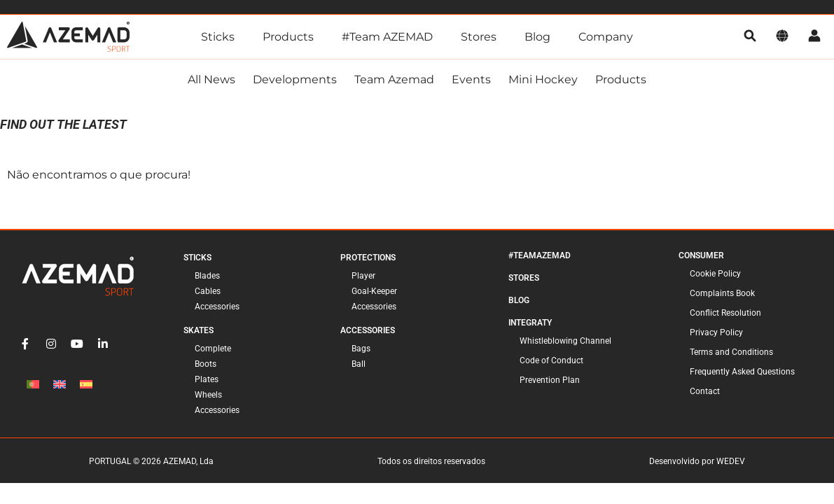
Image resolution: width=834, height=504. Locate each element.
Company (606, 37)
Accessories (217, 309)
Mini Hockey (543, 82)
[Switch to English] (60, 387)
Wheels (208, 398)
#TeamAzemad (540, 258)
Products (288, 37)
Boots (206, 367)
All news (211, 82)
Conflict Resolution (725, 316)
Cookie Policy (715, 276)
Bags (361, 351)
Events (471, 82)
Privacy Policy (716, 335)
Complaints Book (722, 296)
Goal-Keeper (374, 294)
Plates (207, 382)
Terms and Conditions (731, 355)
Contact (705, 394)
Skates (199, 333)
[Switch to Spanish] (86, 387)
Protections (368, 260)
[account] (814, 37)
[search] (750, 37)
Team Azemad (394, 82)
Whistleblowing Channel (565, 344)
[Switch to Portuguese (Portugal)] (33, 387)
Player (363, 279)
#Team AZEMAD (387, 37)
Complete (213, 351)
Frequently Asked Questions (742, 374)
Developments (295, 82)
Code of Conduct (551, 363)
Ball (359, 367)
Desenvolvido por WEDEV (697, 464)
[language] (782, 37)
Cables (208, 294)
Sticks (218, 37)
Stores (479, 37)
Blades (207, 279)
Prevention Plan (550, 383)
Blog (537, 37)
